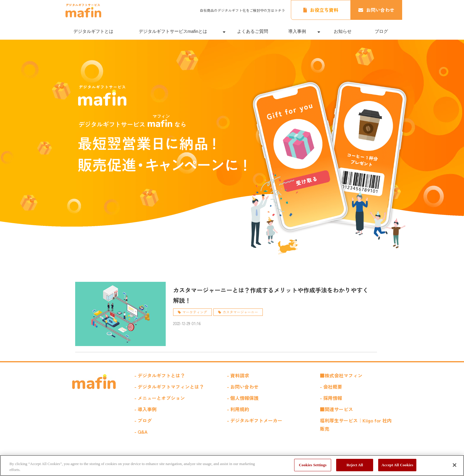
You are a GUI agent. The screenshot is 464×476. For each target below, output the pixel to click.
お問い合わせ (380, 10)
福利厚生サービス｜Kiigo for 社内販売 (356, 424)
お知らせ (343, 31)
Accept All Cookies (397, 465)
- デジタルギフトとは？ (160, 375)
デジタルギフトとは (93, 31)
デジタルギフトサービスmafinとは (173, 31)
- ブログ (143, 420)
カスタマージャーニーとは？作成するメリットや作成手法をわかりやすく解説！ (271, 295)
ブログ (381, 31)
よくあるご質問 (253, 31)
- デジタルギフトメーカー (255, 420)
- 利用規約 (238, 409)
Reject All (355, 465)
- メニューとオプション (160, 398)
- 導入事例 (145, 409)
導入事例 (297, 31)
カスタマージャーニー (240, 312)
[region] (232, 465)
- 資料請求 (238, 375)
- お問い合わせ (243, 387)
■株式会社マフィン (341, 375)
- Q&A (141, 432)
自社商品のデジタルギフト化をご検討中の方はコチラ (242, 10)
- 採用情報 (331, 398)
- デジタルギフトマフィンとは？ (169, 387)
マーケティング (195, 312)
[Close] (455, 465)
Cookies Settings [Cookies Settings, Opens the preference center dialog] (313, 465)
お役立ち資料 (324, 10)
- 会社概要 (331, 387)
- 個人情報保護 (243, 398)
